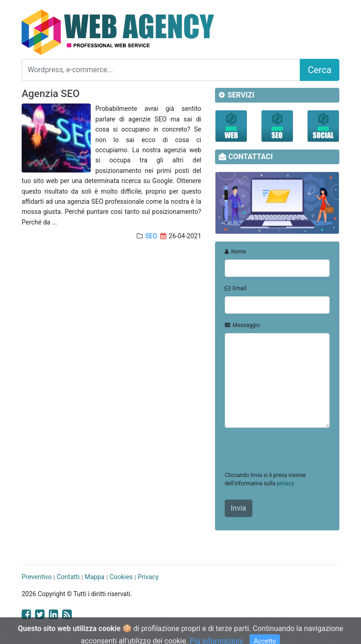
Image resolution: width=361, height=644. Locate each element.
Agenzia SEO (51, 94)
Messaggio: (243, 325)
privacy (285, 483)
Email (236, 288)
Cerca (320, 70)
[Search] (161, 70)
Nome (235, 252)
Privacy (148, 577)
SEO (151, 236)
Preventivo (37, 577)
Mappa (95, 577)
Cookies (121, 577)
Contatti (68, 577)
